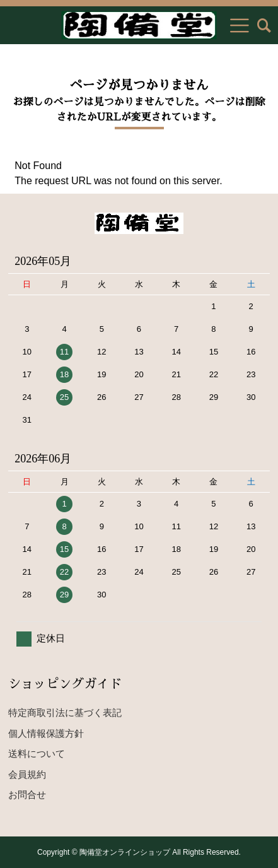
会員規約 (27, 774)
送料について (37, 754)
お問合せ (27, 795)
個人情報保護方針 (46, 733)
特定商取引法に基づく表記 (65, 713)
